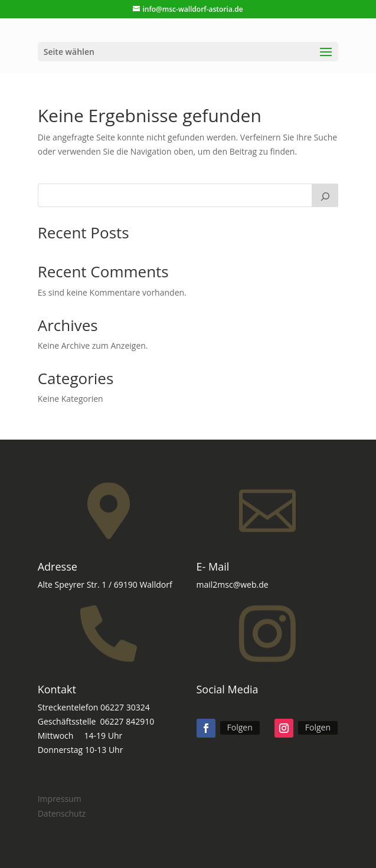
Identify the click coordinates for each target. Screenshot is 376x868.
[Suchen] (325, 195)
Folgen (240, 727)
